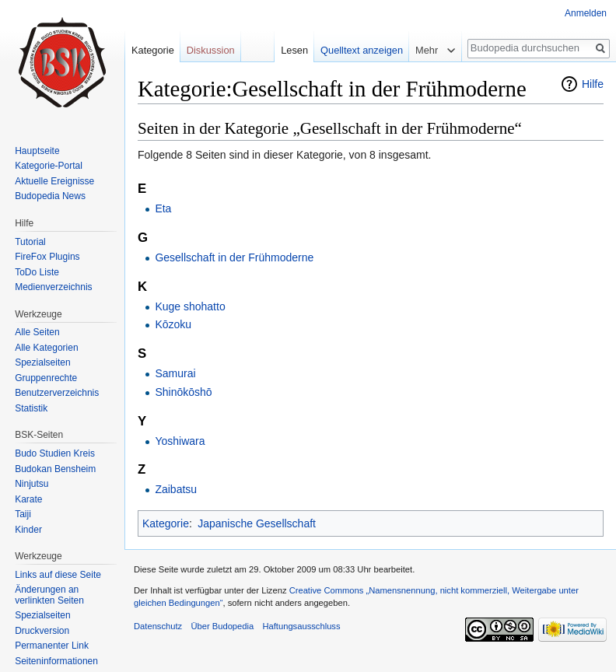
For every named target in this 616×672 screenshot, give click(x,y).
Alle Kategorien (46, 348)
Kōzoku (173, 324)
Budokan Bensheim (55, 469)
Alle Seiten (37, 332)
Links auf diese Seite (58, 575)
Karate (28, 499)
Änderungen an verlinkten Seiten (49, 595)
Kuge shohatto (190, 306)
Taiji (23, 514)
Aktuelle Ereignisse (54, 181)
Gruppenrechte (46, 378)
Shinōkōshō (183, 392)
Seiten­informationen (56, 661)
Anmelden (586, 13)
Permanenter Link (52, 646)
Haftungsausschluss (301, 626)
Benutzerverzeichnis (57, 393)
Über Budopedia (222, 626)
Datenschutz (158, 626)
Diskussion (211, 50)
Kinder (28, 530)
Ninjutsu (31, 484)
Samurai (175, 373)
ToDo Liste (37, 272)
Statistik (31, 408)
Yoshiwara (180, 441)
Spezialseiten (42, 362)
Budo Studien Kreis (55, 453)
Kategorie (166, 523)
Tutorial (30, 242)
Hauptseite (37, 151)
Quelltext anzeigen (362, 50)
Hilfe (593, 84)
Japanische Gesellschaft (257, 523)
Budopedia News (50, 196)
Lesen (294, 50)
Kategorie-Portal (49, 166)
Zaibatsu (176, 489)
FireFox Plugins (47, 257)
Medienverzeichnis (53, 287)
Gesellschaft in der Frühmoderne (234, 257)
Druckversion (42, 631)
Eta (163, 208)
